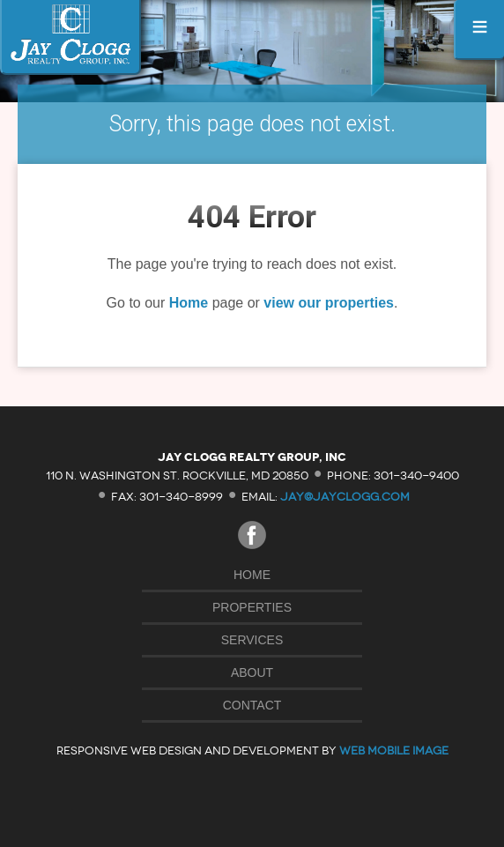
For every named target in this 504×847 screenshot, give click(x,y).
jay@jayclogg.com (345, 497)
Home (189, 303)
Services (252, 640)
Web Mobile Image (394, 750)
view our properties (329, 303)
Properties (252, 607)
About (252, 672)
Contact (252, 705)
